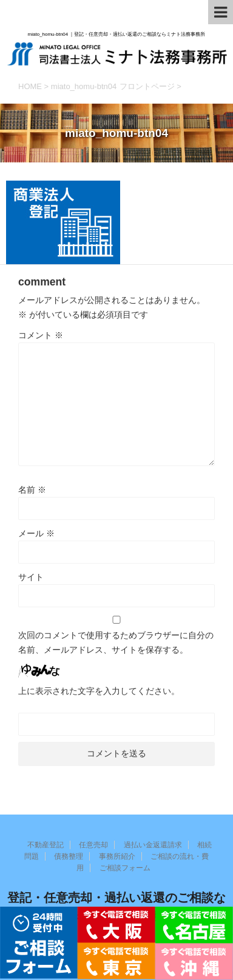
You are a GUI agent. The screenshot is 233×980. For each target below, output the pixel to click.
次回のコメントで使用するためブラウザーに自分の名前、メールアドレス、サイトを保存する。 (116, 642)
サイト (31, 577)
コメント (41, 335)
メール (36, 533)
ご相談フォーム (125, 868)
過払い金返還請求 (153, 845)
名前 (32, 490)
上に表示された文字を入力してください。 (99, 691)
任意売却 (93, 845)
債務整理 (69, 856)
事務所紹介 (117, 856)
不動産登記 (46, 845)
